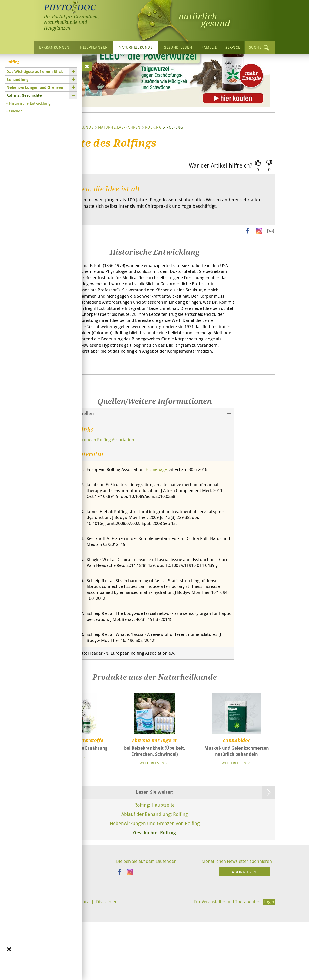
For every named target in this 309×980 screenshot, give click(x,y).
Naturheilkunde (136, 46)
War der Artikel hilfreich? (220, 210)
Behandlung (17, 78)
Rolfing (153, 172)
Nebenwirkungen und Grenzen (35, 86)
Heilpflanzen (94, 46)
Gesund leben (178, 46)
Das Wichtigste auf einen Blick (35, 70)
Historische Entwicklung (30, 102)
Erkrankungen (54, 46)
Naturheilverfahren (119, 172)
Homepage (162, 534)
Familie (209, 46)
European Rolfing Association (108, 504)
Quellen (16, 110)
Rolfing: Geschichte (24, 94)
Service (233, 46)
